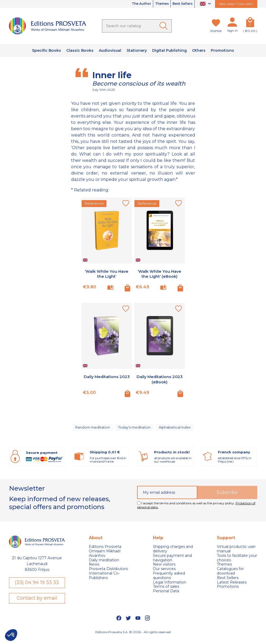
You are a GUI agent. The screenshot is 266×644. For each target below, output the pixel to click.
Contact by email (37, 603)
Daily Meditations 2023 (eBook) (159, 379)
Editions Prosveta (105, 551)
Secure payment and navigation (172, 562)
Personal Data (166, 596)
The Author (128, 4)
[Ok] (165, 26)
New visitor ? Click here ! (236, 4)
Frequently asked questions (169, 580)
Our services (164, 574)
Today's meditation (135, 430)
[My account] (232, 23)
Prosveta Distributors (108, 574)
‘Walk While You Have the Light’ (107, 274)
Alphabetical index (176, 430)
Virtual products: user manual (236, 554)
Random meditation (92, 430)
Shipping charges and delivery (173, 554)
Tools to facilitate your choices (237, 562)
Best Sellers (180, 4)
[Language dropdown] (206, 4)
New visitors (164, 569)
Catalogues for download (230, 576)
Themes (154, 4)
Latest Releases (232, 587)
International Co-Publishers (104, 580)
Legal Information (170, 587)
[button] (11, 635)
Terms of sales (166, 591)
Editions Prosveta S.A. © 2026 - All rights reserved (133, 638)
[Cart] (250, 23)
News (94, 569)
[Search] (137, 26)
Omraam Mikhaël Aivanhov (105, 558)
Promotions (228, 591)
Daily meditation (104, 565)
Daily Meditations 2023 (107, 379)
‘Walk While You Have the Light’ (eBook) (159, 274)
